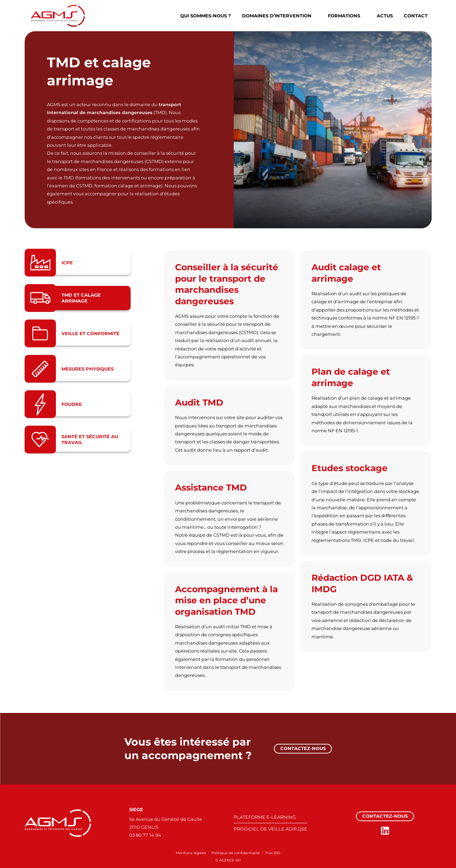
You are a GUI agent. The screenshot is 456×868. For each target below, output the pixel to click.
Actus (385, 16)
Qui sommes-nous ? (206, 16)
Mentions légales (191, 853)
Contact (416, 16)
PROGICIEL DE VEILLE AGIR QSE (271, 829)
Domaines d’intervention (277, 16)
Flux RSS (273, 853)
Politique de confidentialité (236, 853)
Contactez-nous (303, 748)
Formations (344, 16)
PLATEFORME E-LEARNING (265, 817)
